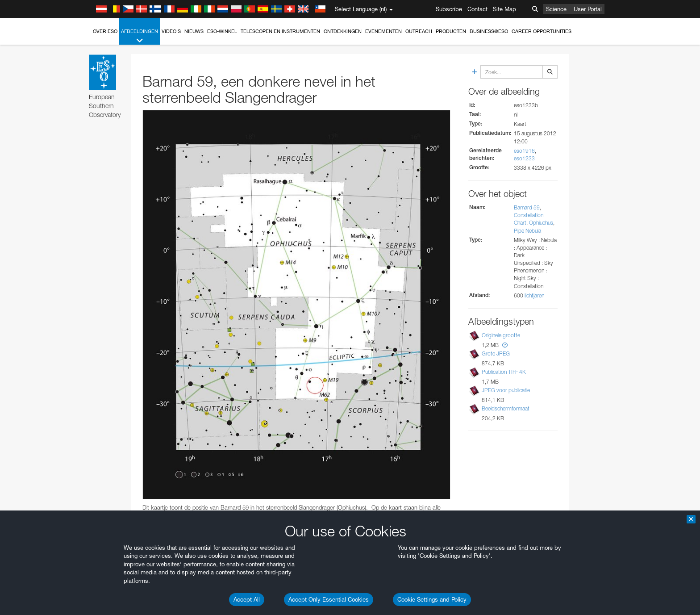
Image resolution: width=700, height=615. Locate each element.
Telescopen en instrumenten (280, 31)
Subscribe (449, 9)
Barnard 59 (527, 207)
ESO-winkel (222, 31)
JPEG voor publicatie (506, 390)
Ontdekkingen (343, 31)
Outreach (419, 31)
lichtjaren (534, 295)
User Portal (588, 9)
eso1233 (524, 158)
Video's (171, 31)
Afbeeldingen (140, 36)
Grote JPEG (496, 354)
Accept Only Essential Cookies (329, 599)
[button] (505, 345)
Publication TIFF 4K (504, 372)
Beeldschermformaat (506, 408)
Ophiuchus (541, 223)
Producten (451, 31)
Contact (477, 9)
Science (556, 9)
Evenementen (383, 31)
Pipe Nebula (527, 231)
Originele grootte (501, 335)
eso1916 (524, 151)
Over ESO (105, 31)
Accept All (247, 599)
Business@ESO (489, 31)
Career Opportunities (542, 31)
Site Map (504, 9)
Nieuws (194, 31)
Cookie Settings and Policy (432, 599)
